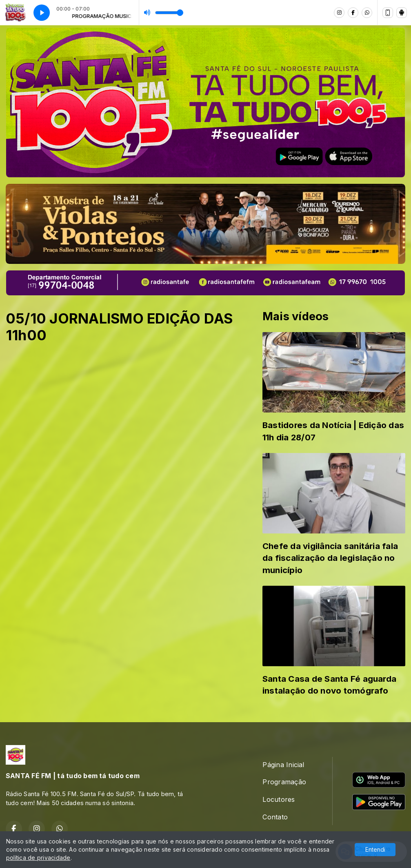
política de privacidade (38, 858)
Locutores (279, 799)
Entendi (375, 849)
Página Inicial (283, 765)
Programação (284, 782)
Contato (275, 817)
